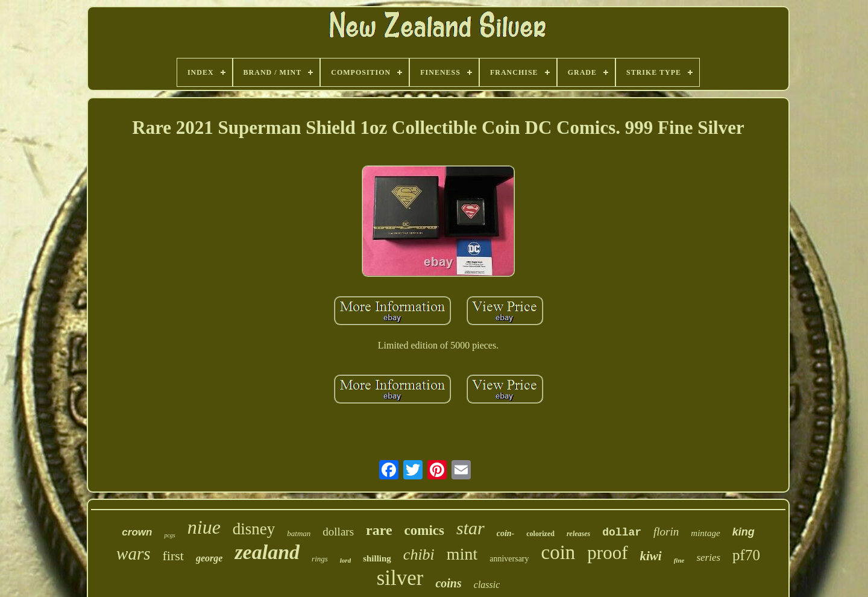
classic (487, 585)
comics (424, 530)
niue (204, 527)
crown (137, 532)
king (744, 532)
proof (607, 553)
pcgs (169, 535)
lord (345, 560)
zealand (267, 552)
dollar (622, 532)
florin (666, 532)
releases (578, 534)
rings (320, 559)
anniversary (509, 559)
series (708, 558)
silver (400, 578)
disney (254, 529)
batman (299, 533)
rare (379, 530)
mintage (705, 533)
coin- (506, 533)
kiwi (651, 556)
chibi (419, 554)
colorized (540, 534)
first (173, 556)
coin (558, 552)
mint (462, 554)
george (209, 558)
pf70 (746, 555)
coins (448, 583)
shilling (377, 558)
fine (679, 560)
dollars (338, 532)
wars (133, 554)
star (470, 528)
